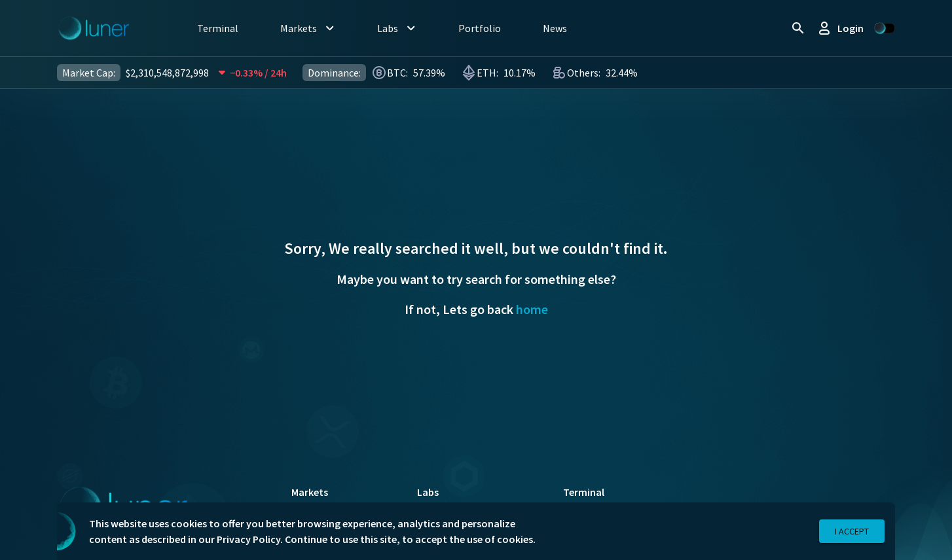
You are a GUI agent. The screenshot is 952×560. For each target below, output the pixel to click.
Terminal (584, 492)
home (532, 309)
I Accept (852, 532)
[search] (798, 28)
